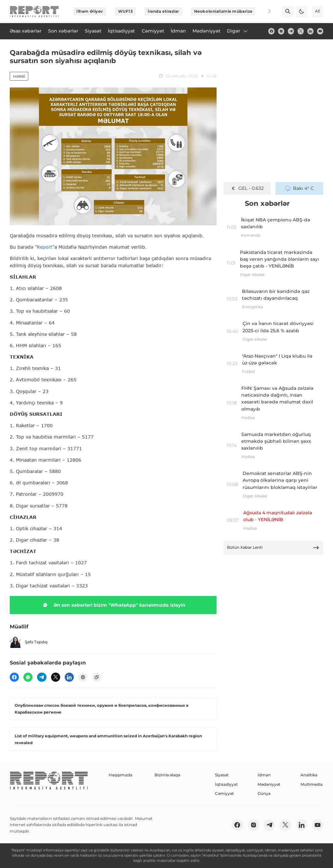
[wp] (28, 677)
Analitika (309, 775)
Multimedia (312, 784)
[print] (83, 677)
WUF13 (126, 11)
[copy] (97, 677)
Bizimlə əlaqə (167, 775)
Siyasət (222, 775)
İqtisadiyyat (226, 784)
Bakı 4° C (300, 188)
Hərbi (19, 76)
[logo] (34, 12)
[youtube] (320, 31)
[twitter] (301, 31)
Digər (238, 31)
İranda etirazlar (163, 11)
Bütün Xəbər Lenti (273, 548)
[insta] (281, 31)
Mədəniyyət (269, 784)
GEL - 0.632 (247, 188)
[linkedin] (310, 31)
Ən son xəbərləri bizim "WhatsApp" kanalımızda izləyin (113, 605)
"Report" (45, 247)
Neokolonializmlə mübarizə (223, 11)
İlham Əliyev (90, 11)
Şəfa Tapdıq (29, 642)
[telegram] (291, 31)
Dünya (264, 793)
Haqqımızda (120, 775)
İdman (264, 775)
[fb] (271, 31)
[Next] (265, 11)
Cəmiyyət (224, 793)
